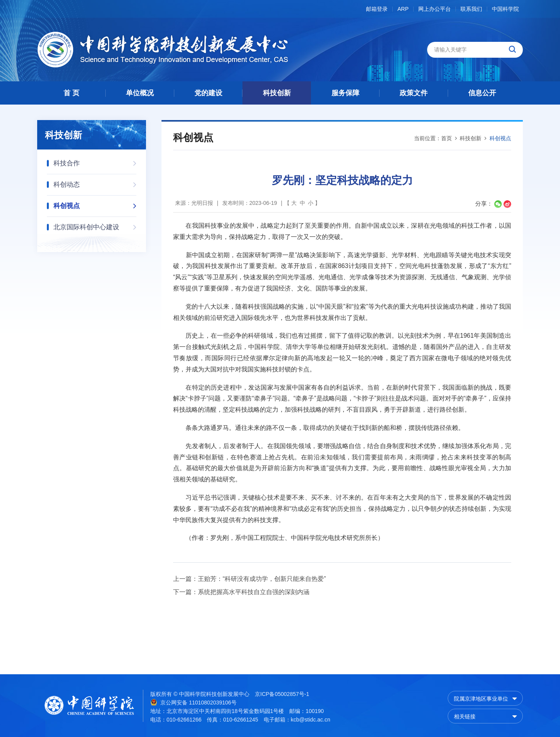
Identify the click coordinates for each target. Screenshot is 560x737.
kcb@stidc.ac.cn (311, 720)
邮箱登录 (377, 9)
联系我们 (471, 9)
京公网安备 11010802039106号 (193, 702)
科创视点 (95, 204)
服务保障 (345, 93)
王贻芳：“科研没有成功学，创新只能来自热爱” (262, 579)
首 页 (71, 93)
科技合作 (95, 161)
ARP (403, 9)
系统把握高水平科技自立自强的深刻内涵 (254, 592)
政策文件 (414, 93)
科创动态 (95, 182)
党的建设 (208, 93)
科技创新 (277, 93)
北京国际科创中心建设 (95, 225)
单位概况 (140, 93)
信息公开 (482, 93)
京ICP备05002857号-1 (282, 694)
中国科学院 (505, 9)
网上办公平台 (435, 9)
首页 (447, 138)
